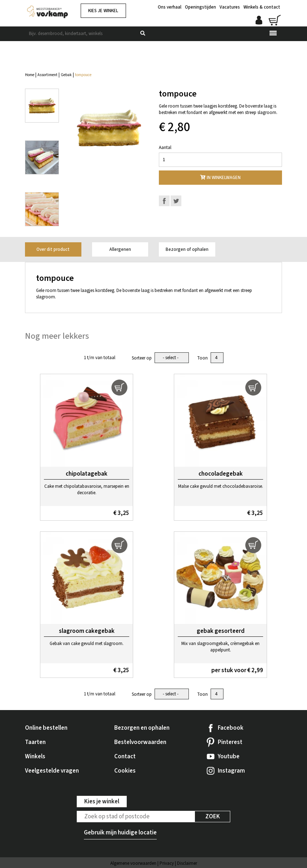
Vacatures (230, 7)
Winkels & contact (262, 7)
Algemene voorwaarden (133, 863)
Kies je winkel (103, 11)
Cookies (125, 771)
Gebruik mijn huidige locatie (120, 833)
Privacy (167, 863)
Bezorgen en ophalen (142, 728)
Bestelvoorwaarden (140, 742)
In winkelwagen (220, 178)
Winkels (35, 757)
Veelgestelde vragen (52, 771)
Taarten (35, 742)
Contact (125, 757)
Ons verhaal (170, 7)
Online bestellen (46, 728)
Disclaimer (187, 863)
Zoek (213, 817)
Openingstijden (200, 7)
